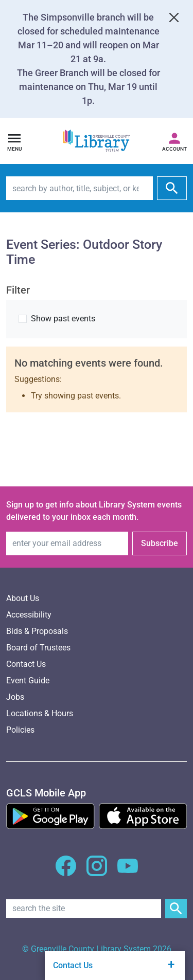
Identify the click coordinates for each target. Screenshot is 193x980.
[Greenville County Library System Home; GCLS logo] (96, 141)
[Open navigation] (14, 141)
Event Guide (28, 680)
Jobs (15, 697)
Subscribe (160, 543)
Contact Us (26, 664)
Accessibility (29, 615)
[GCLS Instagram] (97, 872)
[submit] (172, 188)
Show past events (63, 319)
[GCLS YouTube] (128, 872)
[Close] (174, 17)
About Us (23, 598)
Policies (20, 730)
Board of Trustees (38, 648)
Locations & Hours (40, 713)
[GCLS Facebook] (66, 872)
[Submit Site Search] (176, 909)
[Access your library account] (174, 141)
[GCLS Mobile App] (46, 793)
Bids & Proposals (37, 631)
